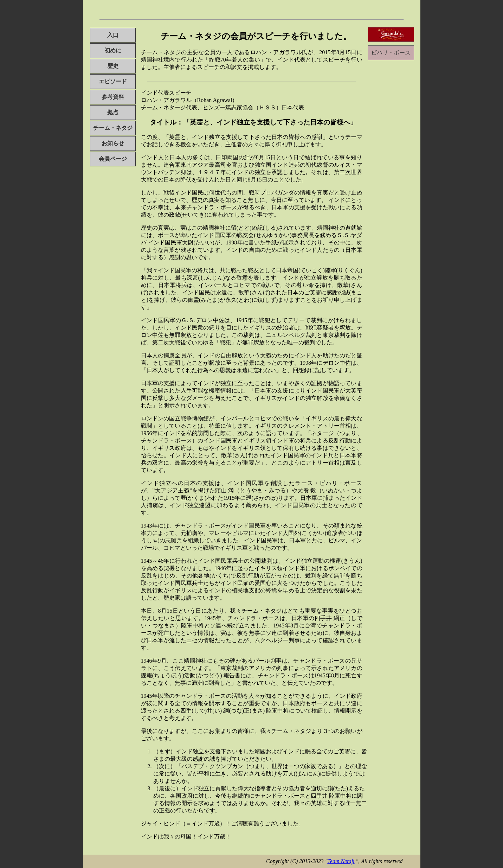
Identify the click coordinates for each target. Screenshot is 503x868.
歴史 (113, 66)
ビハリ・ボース (391, 53)
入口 (113, 35)
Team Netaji (341, 861)
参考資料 (113, 97)
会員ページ (113, 159)
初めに (113, 50)
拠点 (113, 112)
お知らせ (113, 143)
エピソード (113, 81)
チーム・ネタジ (113, 128)
